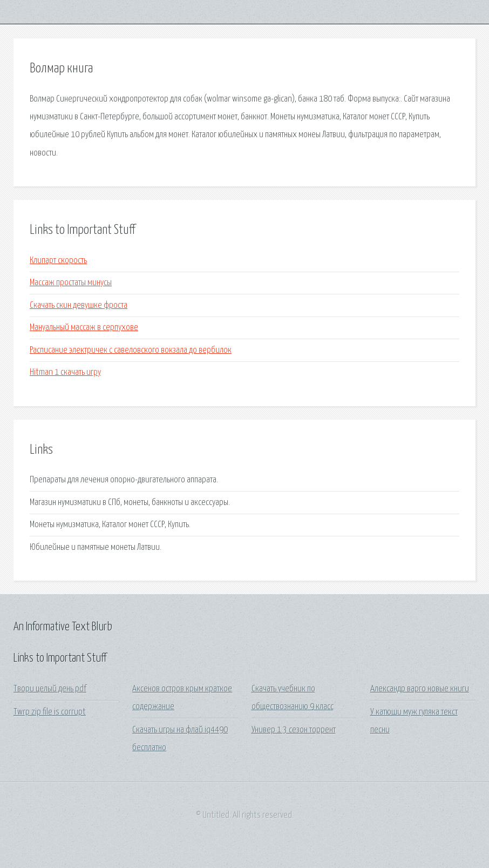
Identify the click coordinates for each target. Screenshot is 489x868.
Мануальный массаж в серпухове (84, 328)
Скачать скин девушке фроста (79, 305)
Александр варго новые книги (420, 689)
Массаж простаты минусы (71, 283)
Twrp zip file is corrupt (50, 712)
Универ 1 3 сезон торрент (294, 730)
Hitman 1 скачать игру (65, 372)
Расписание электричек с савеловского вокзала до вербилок (131, 350)
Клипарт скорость (58, 261)
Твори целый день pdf (50, 689)
